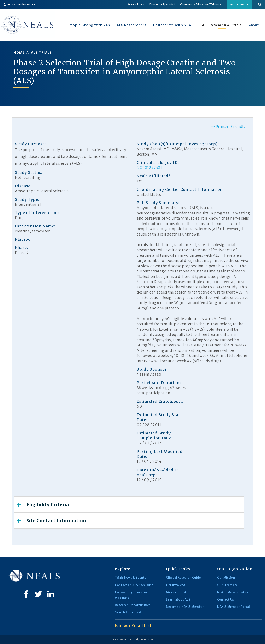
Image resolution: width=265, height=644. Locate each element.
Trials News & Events (131, 578)
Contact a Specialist (162, 4)
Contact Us (226, 599)
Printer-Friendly (228, 127)
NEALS (127, 640)
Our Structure (227, 585)
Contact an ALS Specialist (134, 585)
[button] (260, 4)
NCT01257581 (149, 168)
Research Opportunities (133, 605)
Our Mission (226, 578)
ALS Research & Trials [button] (222, 25)
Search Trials (136, 4)
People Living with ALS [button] (89, 25)
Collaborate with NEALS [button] (174, 25)
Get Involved (176, 585)
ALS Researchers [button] (132, 25)
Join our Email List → (136, 625)
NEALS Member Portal (19, 4)
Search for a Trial (128, 612)
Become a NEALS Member (185, 607)
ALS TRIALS (41, 53)
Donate (239, 4)
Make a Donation (179, 592)
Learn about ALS (178, 599)
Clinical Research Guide (183, 578)
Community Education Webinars (201, 4)
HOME (19, 53)
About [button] (254, 25)
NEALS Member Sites (233, 592)
